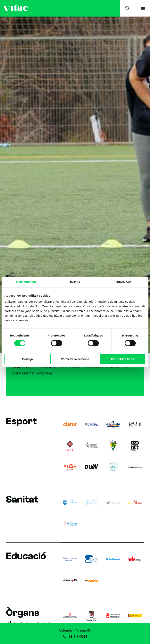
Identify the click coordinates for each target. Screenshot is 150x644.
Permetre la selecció (75, 359)
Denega (28, 359)
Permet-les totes (123, 359)
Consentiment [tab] (26, 282)
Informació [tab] (124, 282)
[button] (143, 8)
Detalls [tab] (75, 282)
